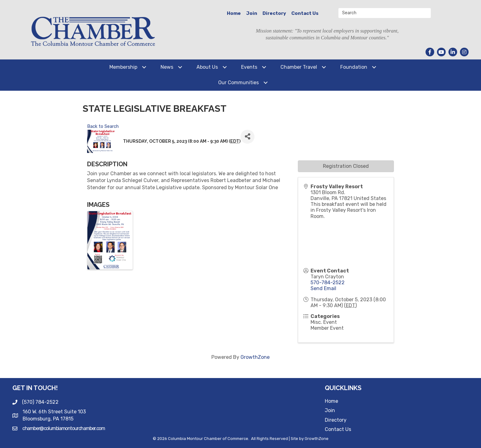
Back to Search (103, 126)
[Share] (247, 137)
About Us (207, 67)
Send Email (323, 288)
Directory (274, 13)
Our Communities (238, 83)
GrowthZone (255, 357)
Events (249, 67)
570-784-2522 (328, 283)
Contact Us (305, 13)
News (167, 67)
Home (234, 13)
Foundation (354, 67)
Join (252, 13)
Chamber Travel (299, 67)
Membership (123, 67)
